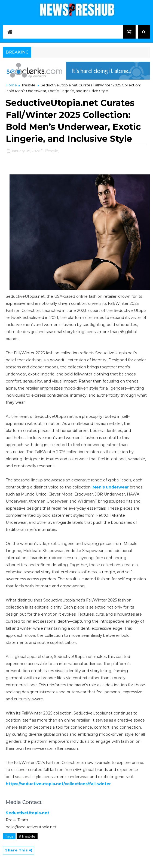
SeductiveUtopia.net (27, 813)
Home (11, 85)
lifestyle (29, 85)
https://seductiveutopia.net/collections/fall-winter (58, 784)
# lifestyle (27, 836)
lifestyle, (52, 151)
